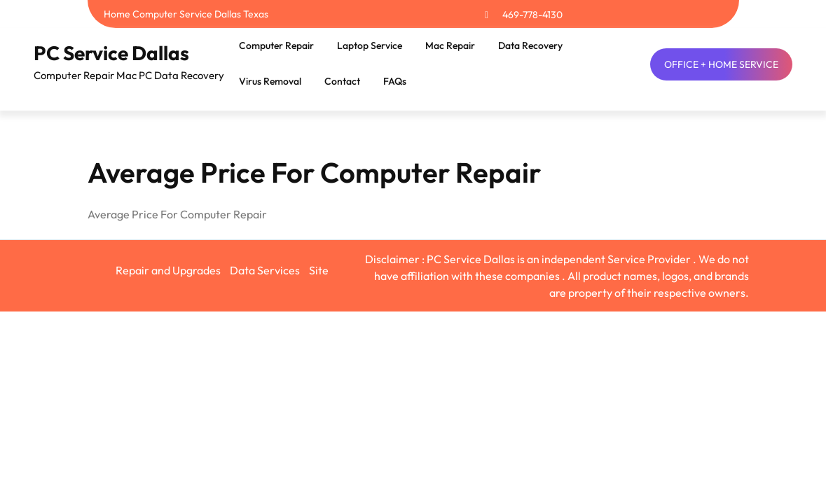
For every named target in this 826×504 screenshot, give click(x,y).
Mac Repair (450, 45)
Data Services (265, 270)
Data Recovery (530, 45)
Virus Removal (270, 81)
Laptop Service (370, 45)
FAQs (395, 81)
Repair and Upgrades (168, 270)
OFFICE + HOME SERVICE (721, 64)
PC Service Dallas (111, 53)
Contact (342, 81)
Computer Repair (276, 45)
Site (319, 270)
